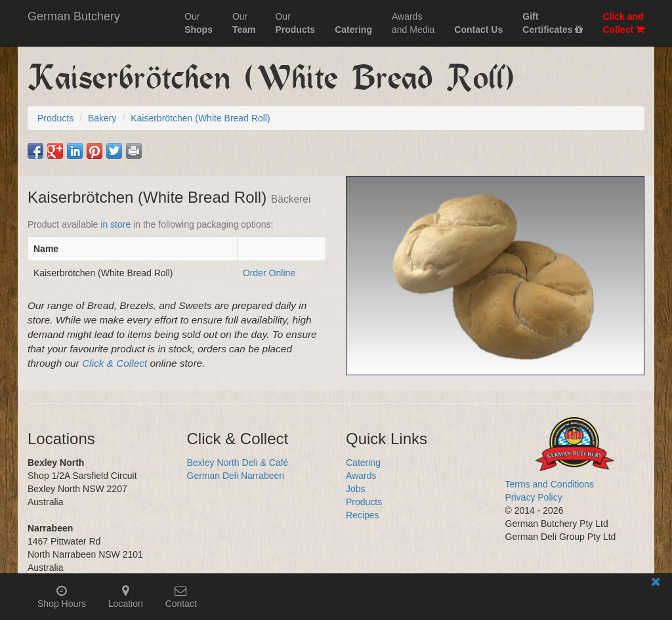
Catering (363, 463)
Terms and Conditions (550, 484)
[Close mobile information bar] (656, 584)
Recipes (363, 515)
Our (199, 23)
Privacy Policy (534, 497)
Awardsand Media (413, 23)
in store (115, 224)
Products (364, 502)
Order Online (269, 273)
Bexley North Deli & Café (238, 463)
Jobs (356, 489)
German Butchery (74, 16)
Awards (361, 476)
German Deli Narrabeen (236, 476)
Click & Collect (115, 363)
